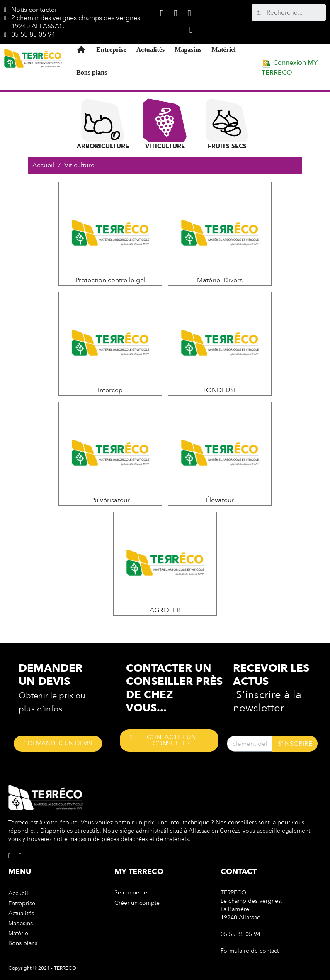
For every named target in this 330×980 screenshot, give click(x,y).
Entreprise (111, 50)
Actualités (150, 50)
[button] (58, 744)
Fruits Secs (227, 124)
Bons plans (92, 72)
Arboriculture (103, 124)
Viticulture (165, 124)
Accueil (18, 893)
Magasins (188, 50)
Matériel (224, 50)
